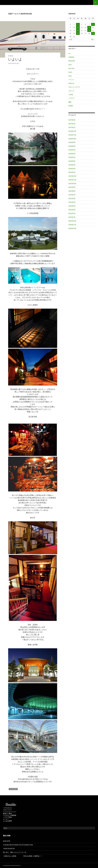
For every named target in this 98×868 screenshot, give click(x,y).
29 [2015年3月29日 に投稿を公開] (93, 33)
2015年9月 (72, 187)
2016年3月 (72, 165)
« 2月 (71, 39)
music (70, 72)
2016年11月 (72, 135)
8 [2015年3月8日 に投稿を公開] (93, 24)
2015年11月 (72, 180)
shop (70, 76)
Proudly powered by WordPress (12, 865)
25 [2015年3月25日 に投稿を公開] (78, 33)
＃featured (13, 789)
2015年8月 (72, 191)
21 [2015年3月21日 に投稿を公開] (89, 30)
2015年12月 (72, 176)
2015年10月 (72, 183)
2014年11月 (72, 225)
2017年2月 (72, 124)
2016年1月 (72, 172)
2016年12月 (72, 131)
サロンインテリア (74, 87)
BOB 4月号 (7, 841)
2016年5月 (72, 157)
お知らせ (71, 83)
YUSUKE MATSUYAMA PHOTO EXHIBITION (18, 845)
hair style (71, 68)
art (69, 53)
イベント (11, 56)
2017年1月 (72, 127)
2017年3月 (72, 120)
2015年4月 (72, 206)
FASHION (72, 61)
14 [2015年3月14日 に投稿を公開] (89, 27)
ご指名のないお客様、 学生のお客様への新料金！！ (23, 856)
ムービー (6, 819)
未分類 (71, 106)
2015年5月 (72, 202)
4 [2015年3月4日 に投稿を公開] (78, 24)
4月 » (93, 39)
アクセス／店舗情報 (10, 815)
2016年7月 (72, 150)
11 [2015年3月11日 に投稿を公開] (78, 27)
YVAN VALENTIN (9, 849)
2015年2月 (72, 213)
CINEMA (71, 57)
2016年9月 (72, 142)
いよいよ (15, 59)
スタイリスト (7, 810)
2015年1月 (72, 217)
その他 (71, 94)
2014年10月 (72, 228)
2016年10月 (72, 139)
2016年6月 (72, 154)
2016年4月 (72, 161)
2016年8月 (72, 146)
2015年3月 (72, 210)
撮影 (70, 102)
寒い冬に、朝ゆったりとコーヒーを (15, 852)
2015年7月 (72, 195)
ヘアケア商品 (7, 817)
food (70, 65)
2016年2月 (72, 169)
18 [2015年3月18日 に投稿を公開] (78, 30)
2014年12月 (72, 221)
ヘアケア (71, 98)
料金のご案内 (7, 813)
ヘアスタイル (7, 808)
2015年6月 (72, 198)
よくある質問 (7, 821)
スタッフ (71, 91)
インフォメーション (10, 812)
